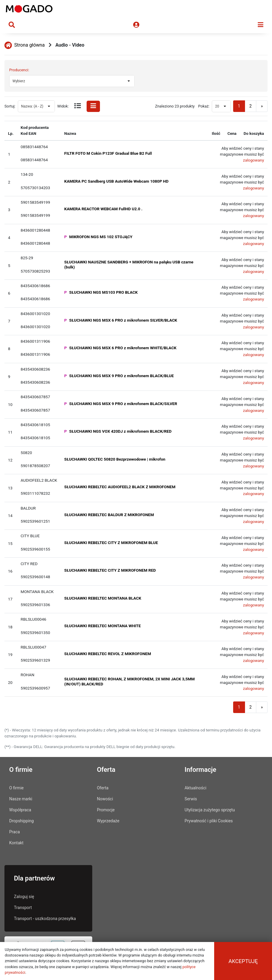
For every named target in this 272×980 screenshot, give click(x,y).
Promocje (106, 810)
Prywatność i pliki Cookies (209, 821)
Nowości (105, 799)
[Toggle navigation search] (12, 25)
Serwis (191, 799)
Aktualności (195, 788)
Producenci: (19, 70)
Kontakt (16, 843)
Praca (15, 832)
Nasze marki (21, 799)
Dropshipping (22, 821)
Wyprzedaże (108, 821)
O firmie (16, 788)
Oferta (103, 788)
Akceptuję (243, 961)
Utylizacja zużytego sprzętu (210, 810)
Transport (23, 908)
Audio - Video (70, 45)
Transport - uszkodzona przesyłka (45, 919)
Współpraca (20, 810)
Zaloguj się (24, 897)
